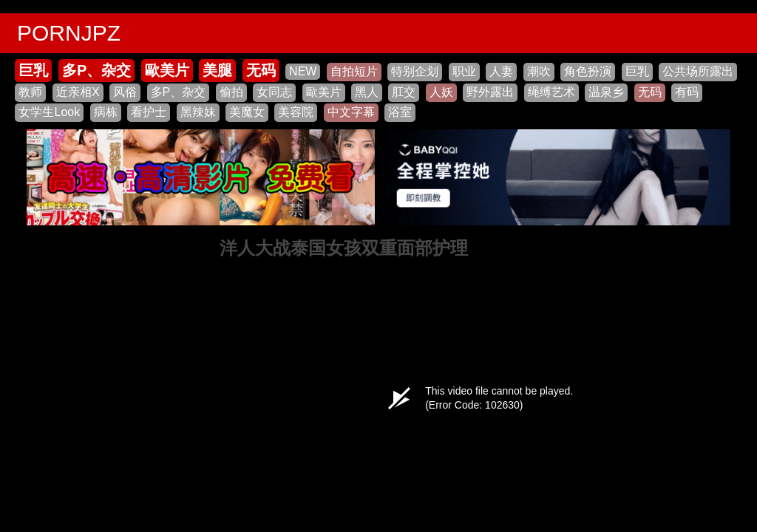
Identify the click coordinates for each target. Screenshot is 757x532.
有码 (687, 92)
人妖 (441, 92)
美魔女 (247, 112)
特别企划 (415, 71)
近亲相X (78, 92)
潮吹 (539, 71)
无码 (261, 70)
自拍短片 (354, 71)
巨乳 (33, 70)
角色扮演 (588, 71)
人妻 (501, 71)
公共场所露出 (698, 71)
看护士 (149, 112)
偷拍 (231, 92)
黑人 (367, 92)
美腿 (217, 70)
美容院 (296, 112)
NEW (303, 71)
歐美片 (167, 70)
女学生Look (49, 112)
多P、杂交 (96, 70)
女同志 (274, 92)
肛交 (404, 92)
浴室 (400, 112)
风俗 (125, 92)
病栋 (106, 112)
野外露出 (490, 92)
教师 (30, 92)
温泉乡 (606, 92)
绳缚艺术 (551, 92)
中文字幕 (351, 112)
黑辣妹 (198, 112)
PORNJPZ (69, 33)
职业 (464, 71)
